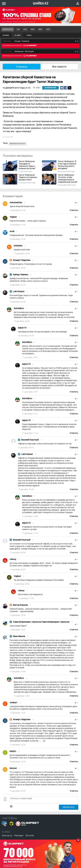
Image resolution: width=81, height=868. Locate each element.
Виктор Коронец (20, 605)
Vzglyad (13, 217)
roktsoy (13, 559)
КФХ (11, 137)
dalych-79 (22, 328)
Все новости (59, 67)
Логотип (30, 836)
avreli (12, 231)
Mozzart (13, 768)
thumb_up (76, 203)
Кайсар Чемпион (21, 275)
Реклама (19, 836)
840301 (13, 751)
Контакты (7, 836)
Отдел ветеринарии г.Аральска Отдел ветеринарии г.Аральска (41, 622)
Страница (22, 67)
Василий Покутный (30, 440)
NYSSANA (18, 246)
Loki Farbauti (19, 292)
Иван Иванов (19, 636)
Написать (69, 807)
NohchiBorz (19, 308)
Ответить (74, 210)
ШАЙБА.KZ (41, 3)
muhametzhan (16, 203)
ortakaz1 (14, 703)
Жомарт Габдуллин (22, 260)
